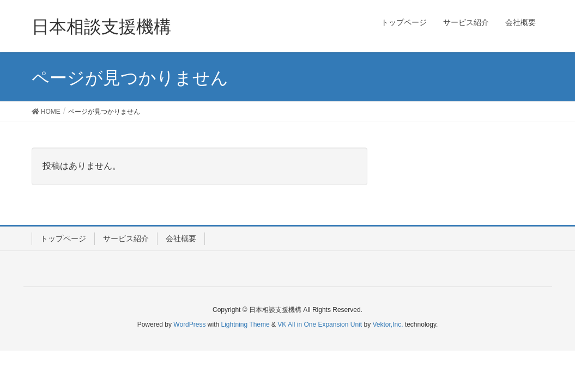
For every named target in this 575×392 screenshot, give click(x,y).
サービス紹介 (126, 238)
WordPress (189, 324)
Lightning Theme (246, 324)
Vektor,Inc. (388, 324)
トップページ (63, 238)
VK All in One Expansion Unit (320, 324)
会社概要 (181, 238)
